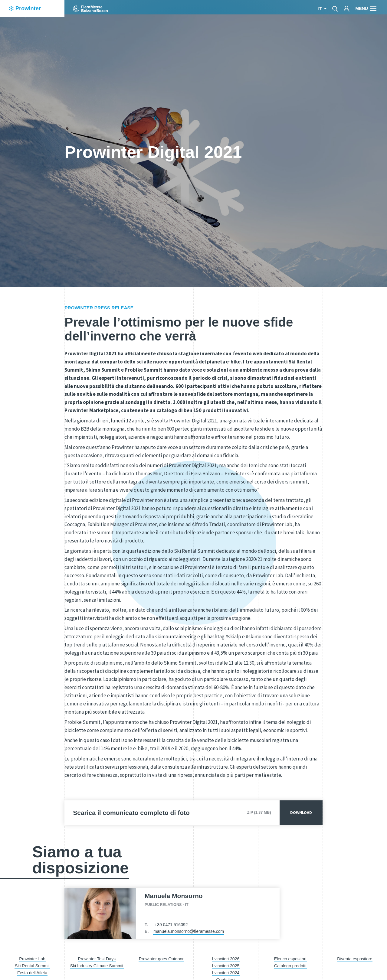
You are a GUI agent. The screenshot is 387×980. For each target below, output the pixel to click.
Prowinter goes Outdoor (161, 959)
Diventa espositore (355, 959)
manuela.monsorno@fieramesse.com (189, 931)
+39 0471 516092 (171, 925)
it (320, 9)
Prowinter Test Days (97, 959)
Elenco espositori (290, 959)
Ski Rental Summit (32, 966)
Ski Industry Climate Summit (97, 966)
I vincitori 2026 (226, 959)
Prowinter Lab (32, 959)
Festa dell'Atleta (32, 973)
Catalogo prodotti (290, 966)
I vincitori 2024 (226, 973)
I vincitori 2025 (226, 966)
